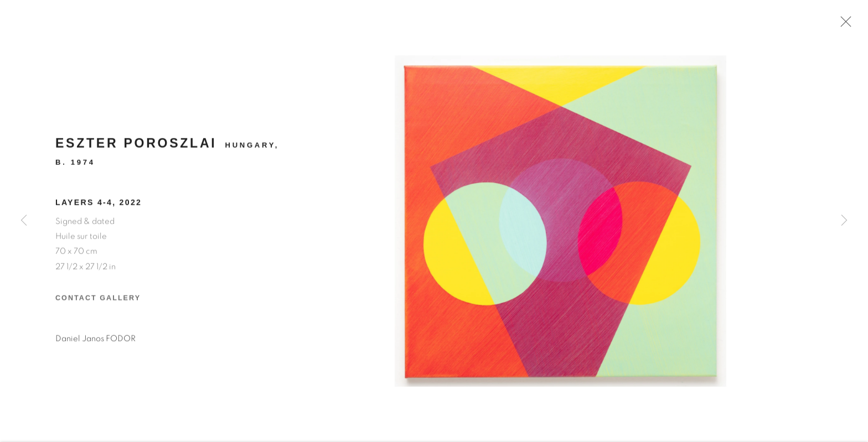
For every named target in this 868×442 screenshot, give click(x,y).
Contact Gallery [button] (98, 301)
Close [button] (844, 25)
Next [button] (844, 221)
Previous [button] (24, 221)
